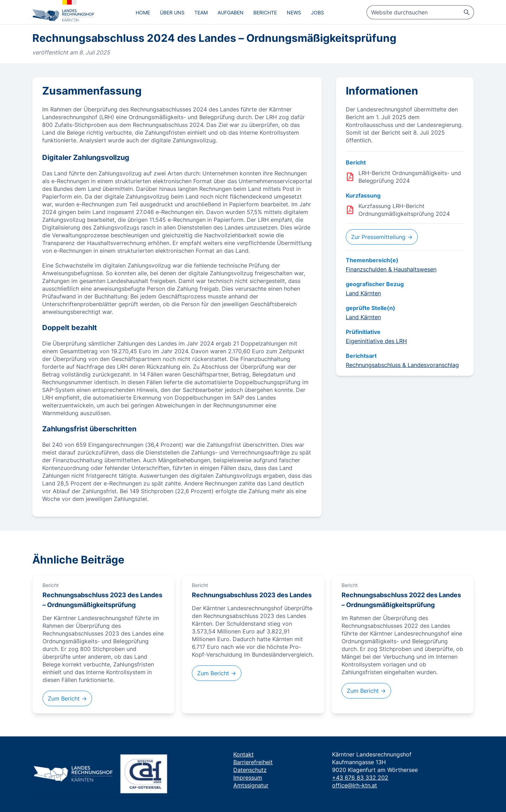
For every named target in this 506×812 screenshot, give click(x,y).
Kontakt (244, 754)
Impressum (248, 778)
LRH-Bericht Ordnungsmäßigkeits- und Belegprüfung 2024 (410, 177)
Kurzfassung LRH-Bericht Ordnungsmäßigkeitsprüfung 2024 (404, 210)
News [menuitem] (294, 12)
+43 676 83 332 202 (360, 778)
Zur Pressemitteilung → (382, 237)
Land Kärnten (363, 293)
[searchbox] (420, 12)
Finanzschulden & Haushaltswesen (391, 269)
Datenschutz (250, 770)
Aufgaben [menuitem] (231, 12)
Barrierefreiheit (253, 762)
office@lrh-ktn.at (355, 785)
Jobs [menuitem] (317, 12)
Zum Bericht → (67, 698)
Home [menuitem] (143, 12)
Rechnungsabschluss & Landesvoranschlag (402, 365)
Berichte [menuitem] (265, 12)
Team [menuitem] (201, 12)
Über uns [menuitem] (172, 12)
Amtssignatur (251, 785)
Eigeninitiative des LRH (376, 341)
